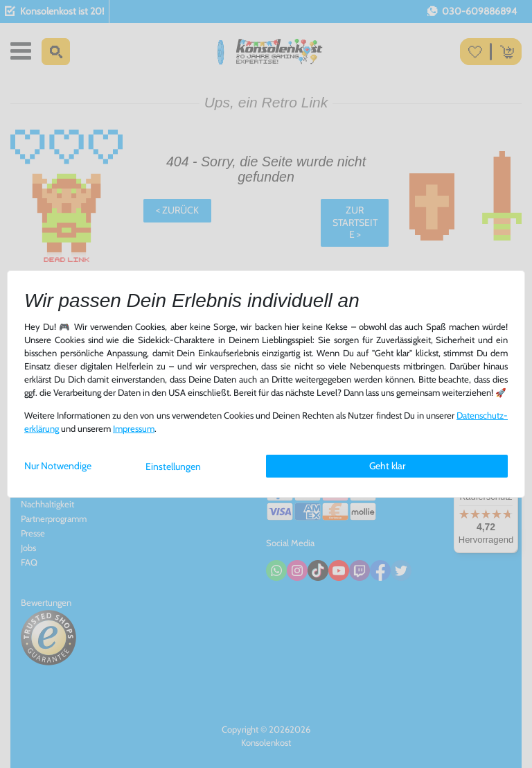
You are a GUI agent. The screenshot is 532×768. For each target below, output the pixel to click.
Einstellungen (173, 466)
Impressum (134, 429)
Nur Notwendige (58, 466)
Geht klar (387, 466)
